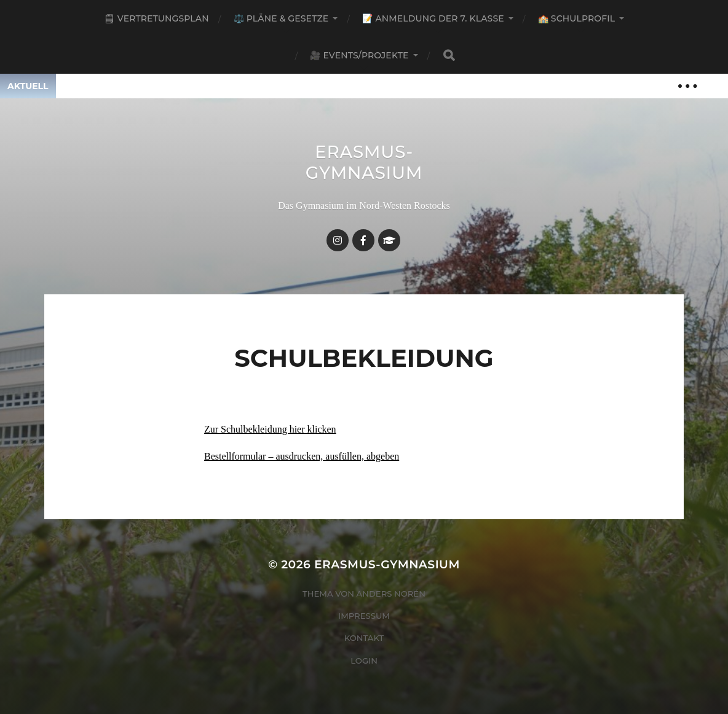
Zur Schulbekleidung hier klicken (270, 429)
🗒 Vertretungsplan (156, 18)
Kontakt (364, 638)
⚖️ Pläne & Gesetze (281, 18)
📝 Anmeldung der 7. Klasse (433, 18)
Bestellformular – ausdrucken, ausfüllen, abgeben (302, 456)
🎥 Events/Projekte (359, 55)
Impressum (364, 616)
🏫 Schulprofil (576, 18)
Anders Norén (391, 594)
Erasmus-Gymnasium (364, 162)
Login (364, 661)
